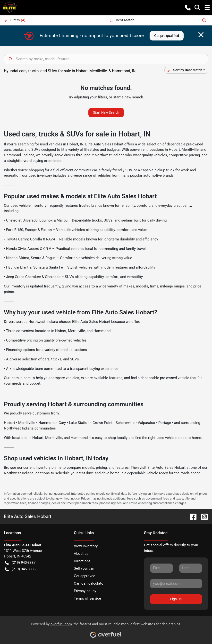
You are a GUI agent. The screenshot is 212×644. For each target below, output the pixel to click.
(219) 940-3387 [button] (20, 563)
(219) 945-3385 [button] (20, 569)
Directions (82, 561)
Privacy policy (85, 591)
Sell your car (84, 568)
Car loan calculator (89, 583)
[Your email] (176, 584)
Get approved (85, 576)
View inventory (86, 546)
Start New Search (106, 112)
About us (81, 554)
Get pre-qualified (167, 36)
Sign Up (176, 599)
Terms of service (87, 598)
